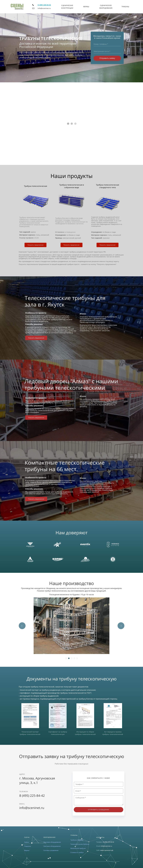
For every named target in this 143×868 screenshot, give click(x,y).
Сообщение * (99, 800)
